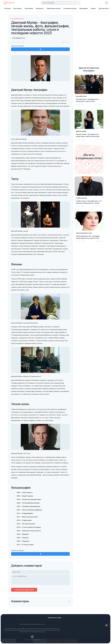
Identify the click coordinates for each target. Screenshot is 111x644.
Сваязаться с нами (54, 618)
